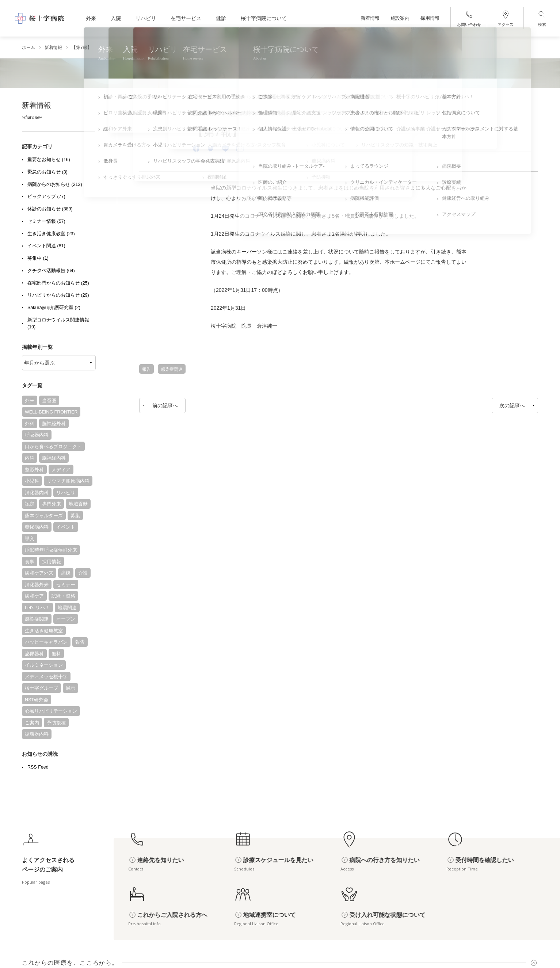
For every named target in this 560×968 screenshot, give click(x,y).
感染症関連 (37, 619)
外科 (30, 424)
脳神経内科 (54, 458)
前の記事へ (165, 405)
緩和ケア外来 (39, 573)
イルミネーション (44, 665)
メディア (61, 470)
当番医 (49, 401)
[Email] (240, 148)
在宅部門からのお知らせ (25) (58, 283)
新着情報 (53, 47)
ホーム (28, 47)
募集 (75, 516)
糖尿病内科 (37, 527)
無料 (56, 654)
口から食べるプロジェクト (53, 447)
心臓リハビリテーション (51, 711)
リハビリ (66, 493)
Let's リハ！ (37, 608)
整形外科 (34, 470)
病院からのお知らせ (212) (55, 184)
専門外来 (52, 504)
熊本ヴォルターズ (44, 516)
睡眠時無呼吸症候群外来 (51, 550)
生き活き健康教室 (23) (51, 234)
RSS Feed (38, 767)
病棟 (66, 573)
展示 (71, 688)
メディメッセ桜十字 (46, 677)
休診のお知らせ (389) (50, 209)
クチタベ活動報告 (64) (51, 271)
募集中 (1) (38, 258)
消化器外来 (37, 585)
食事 (30, 562)
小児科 (32, 481)
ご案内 (32, 723)
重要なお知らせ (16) (49, 160)
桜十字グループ (41, 688)
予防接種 (56, 723)
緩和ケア (34, 596)
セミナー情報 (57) (46, 221)
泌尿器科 (34, 654)
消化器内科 (37, 493)
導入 (30, 539)
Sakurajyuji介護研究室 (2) (54, 308)
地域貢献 (78, 504)
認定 (30, 504)
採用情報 (52, 562)
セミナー (66, 585)
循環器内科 (37, 734)
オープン (66, 619)
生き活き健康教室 (44, 631)
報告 (80, 642)
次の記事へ (512, 405)
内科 (30, 458)
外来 (30, 401)
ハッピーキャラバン (46, 642)
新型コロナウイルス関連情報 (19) (58, 323)
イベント (66, 527)
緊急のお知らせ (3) (47, 172)
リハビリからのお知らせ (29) (58, 295)
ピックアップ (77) (46, 197)
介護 (83, 573)
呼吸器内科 (37, 435)
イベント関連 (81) (46, 246)
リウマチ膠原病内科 (68, 481)
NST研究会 (37, 700)
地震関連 (67, 608)
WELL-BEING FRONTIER (51, 412)
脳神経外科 (54, 424)
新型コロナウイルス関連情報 (260, 114)
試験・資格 (63, 596)
